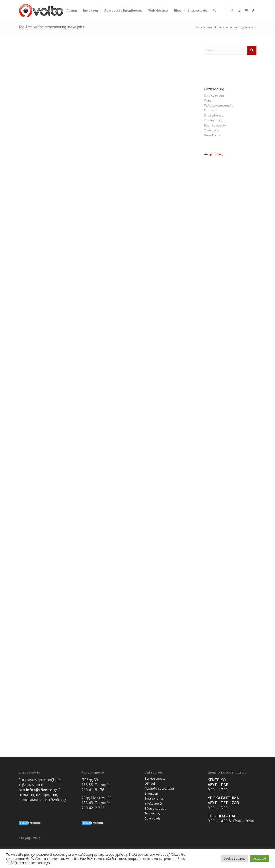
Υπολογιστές (213, 120)
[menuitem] (72, 10)
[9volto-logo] (41, 10)
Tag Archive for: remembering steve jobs (51, 27)
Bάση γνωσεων (215, 125)
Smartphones (214, 115)
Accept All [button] (260, 858)
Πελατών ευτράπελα (219, 105)
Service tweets (214, 95)
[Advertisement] (230, 226)
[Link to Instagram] (239, 10)
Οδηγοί (209, 100)
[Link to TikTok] (253, 10)
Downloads (212, 135)
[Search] (215, 10)
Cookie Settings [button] (234, 858)
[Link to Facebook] (232, 10)
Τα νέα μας (212, 130)
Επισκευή (211, 110)
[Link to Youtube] (246, 10)
